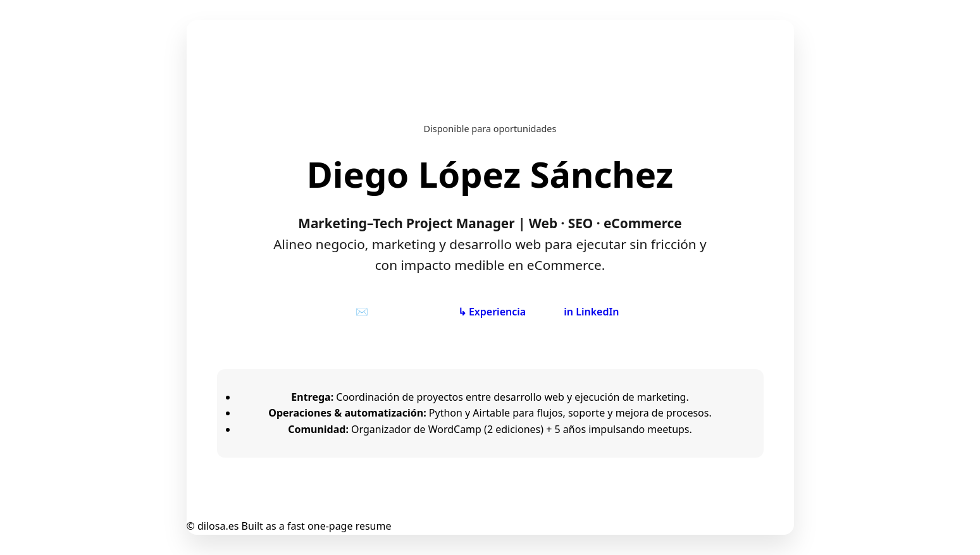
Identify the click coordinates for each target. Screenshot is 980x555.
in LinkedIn (591, 312)
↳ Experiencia (492, 312)
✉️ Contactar (388, 312)
